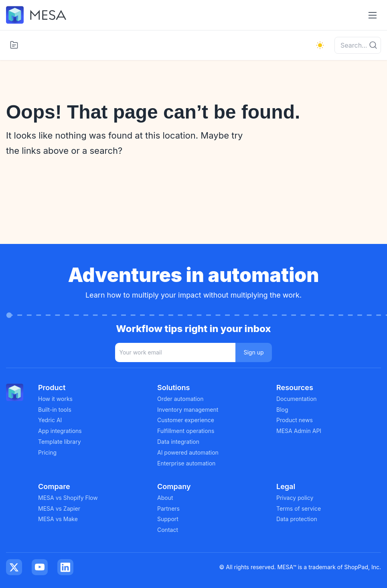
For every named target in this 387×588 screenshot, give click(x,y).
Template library (60, 442)
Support (168, 519)
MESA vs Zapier (59, 508)
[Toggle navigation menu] (372, 15)
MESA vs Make (58, 519)
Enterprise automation (186, 463)
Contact (168, 530)
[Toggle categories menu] (14, 45)
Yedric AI (50, 420)
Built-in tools (55, 410)
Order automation (180, 399)
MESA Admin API (299, 431)
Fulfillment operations (186, 431)
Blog (282, 410)
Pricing (47, 452)
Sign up (253, 352)
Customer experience (186, 420)
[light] (320, 45)
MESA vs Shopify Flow (68, 498)
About (165, 498)
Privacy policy (295, 498)
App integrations (60, 431)
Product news (295, 420)
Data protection (297, 519)
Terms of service (299, 508)
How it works (55, 399)
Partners (168, 508)
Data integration (178, 442)
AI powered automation (188, 452)
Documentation (297, 399)
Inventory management (188, 410)
